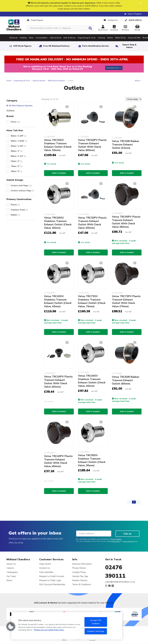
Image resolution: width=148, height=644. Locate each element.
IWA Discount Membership (52, 584)
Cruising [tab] (102, 38)
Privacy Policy (116, 541)
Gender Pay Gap (80, 576)
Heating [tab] (23, 38)
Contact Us (45, 568)
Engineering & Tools (22, 81)
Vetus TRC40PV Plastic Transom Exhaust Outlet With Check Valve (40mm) (58, 461)
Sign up (128, 534)
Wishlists (125, 28)
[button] (11, 627)
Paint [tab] (31, 38)
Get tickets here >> (114, 68)
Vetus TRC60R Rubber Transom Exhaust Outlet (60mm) (126, 380)
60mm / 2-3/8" (18, 136)
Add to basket (59, 173)
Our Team (11, 576)
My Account (103, 28)
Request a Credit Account (52, 576)
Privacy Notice (116, 539)
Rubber (15, 215)
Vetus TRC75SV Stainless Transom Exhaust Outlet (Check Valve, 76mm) (92, 301)
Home (9, 81)
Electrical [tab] (14, 38)
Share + (138, 81)
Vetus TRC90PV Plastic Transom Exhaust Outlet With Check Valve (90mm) (126, 222)
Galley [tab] (110, 38)
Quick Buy (114, 28)
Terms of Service (128, 541)
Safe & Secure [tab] (70, 38)
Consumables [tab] (42, 38)
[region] (67, 626)
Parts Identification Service (96, 46)
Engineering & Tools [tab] (87, 38)
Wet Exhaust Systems (56, 81)
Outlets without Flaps (22, 191)
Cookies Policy (79, 572)
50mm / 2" (17, 151)
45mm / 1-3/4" (18, 146)
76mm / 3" (17, 171)
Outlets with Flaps (21, 186)
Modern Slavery (80, 580)
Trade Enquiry (35, 20)
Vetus (15, 122)
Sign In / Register (135, 14)
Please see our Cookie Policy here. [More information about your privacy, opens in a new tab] (49, 630)
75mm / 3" (17, 166)
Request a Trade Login (50, 580)
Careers (10, 568)
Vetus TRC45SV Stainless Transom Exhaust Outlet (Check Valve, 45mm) (58, 301)
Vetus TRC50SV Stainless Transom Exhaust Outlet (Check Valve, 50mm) (58, 145)
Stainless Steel (19, 210)
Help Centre (45, 564)
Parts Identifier (46, 572)
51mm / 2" (17, 161)
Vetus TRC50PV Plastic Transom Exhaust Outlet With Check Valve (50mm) (92, 223)
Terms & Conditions (82, 584)
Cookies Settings (96, 631)
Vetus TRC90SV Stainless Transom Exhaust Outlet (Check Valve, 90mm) (92, 460)
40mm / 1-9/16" (19, 141)
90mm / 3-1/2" (18, 156)
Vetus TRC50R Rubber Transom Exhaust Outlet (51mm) (126, 145)
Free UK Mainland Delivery (56, 46)
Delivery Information (82, 564)
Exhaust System (39, 81)
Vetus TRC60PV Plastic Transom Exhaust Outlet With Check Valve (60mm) (92, 145)
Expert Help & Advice (129, 46)
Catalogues (12, 572)
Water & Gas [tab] (120, 38)
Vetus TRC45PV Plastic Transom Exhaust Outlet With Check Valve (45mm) (58, 382)
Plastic (15, 205)
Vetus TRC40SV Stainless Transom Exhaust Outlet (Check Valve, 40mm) (92, 381)
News (9, 580)
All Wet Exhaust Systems (20, 106)
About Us (11, 564)
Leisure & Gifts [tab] (134, 38)
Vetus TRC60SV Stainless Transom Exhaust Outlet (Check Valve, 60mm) (58, 223)
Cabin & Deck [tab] (55, 38)
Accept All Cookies (96, 622)
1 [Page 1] (134, 502)
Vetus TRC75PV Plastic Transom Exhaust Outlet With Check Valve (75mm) (126, 301)
